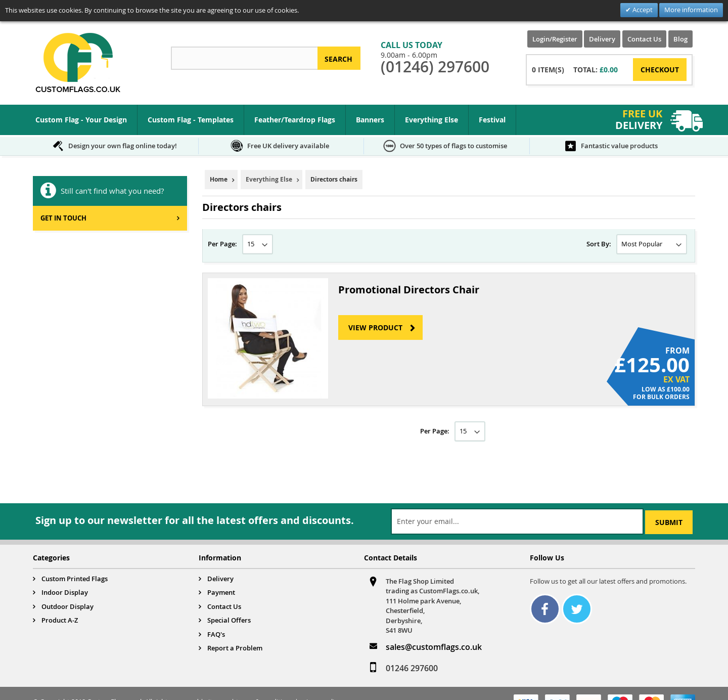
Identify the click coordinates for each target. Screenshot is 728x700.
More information (691, 10)
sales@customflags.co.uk (434, 647)
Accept (642, 10)
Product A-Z (60, 620)
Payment (221, 592)
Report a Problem (235, 648)
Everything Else (269, 179)
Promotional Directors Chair (409, 290)
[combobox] (244, 58)
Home (219, 179)
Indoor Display (65, 592)
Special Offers (229, 620)
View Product (375, 327)
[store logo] (78, 62)
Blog (680, 39)
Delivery (602, 39)
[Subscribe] (669, 522)
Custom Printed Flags (75, 579)
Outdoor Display (67, 606)
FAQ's (216, 634)
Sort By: (599, 244)
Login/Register (555, 39)
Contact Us (644, 39)
